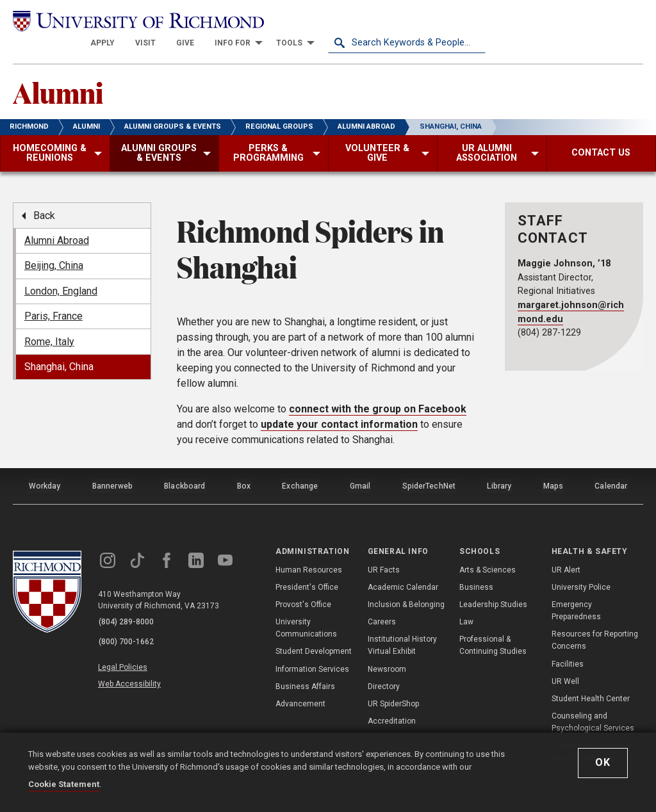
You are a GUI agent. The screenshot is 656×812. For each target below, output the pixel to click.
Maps (553, 464)
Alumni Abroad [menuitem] (57, 221)
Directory (384, 663)
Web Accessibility (133, 655)
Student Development (314, 628)
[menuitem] (260, 20)
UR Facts (384, 546)
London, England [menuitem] (61, 271)
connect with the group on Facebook (378, 389)
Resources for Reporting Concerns (595, 617)
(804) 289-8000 (129, 599)
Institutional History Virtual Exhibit (402, 622)
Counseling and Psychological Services (593, 699)
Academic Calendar (403, 564)
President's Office (307, 564)
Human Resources (309, 546)
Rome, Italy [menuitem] (49, 322)
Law (466, 598)
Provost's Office (303, 581)
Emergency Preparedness (576, 587)
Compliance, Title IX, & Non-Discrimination (591, 728)
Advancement (300, 680)
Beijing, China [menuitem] (54, 246)
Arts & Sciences (488, 546)
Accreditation (392, 698)
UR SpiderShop (393, 680)
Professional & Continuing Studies (493, 622)
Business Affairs (305, 663)
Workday (44, 464)
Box (244, 464)
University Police (581, 564)
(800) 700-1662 (129, 615)
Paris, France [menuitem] (53, 297)
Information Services (312, 646)
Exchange (301, 464)
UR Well (565, 658)
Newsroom (387, 646)
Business (476, 564)
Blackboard (184, 464)
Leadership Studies (493, 581)
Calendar (611, 464)
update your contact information (339, 404)
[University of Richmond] (92, 20)
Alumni (62, 71)
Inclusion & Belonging (406, 581)
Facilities (568, 640)
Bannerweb (112, 464)
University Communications (306, 604)
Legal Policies (127, 640)
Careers (382, 598)
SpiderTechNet (429, 464)
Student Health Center (591, 675)
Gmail (361, 464)
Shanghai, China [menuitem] (59, 347)
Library (499, 464)
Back (44, 196)
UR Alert (566, 546)
